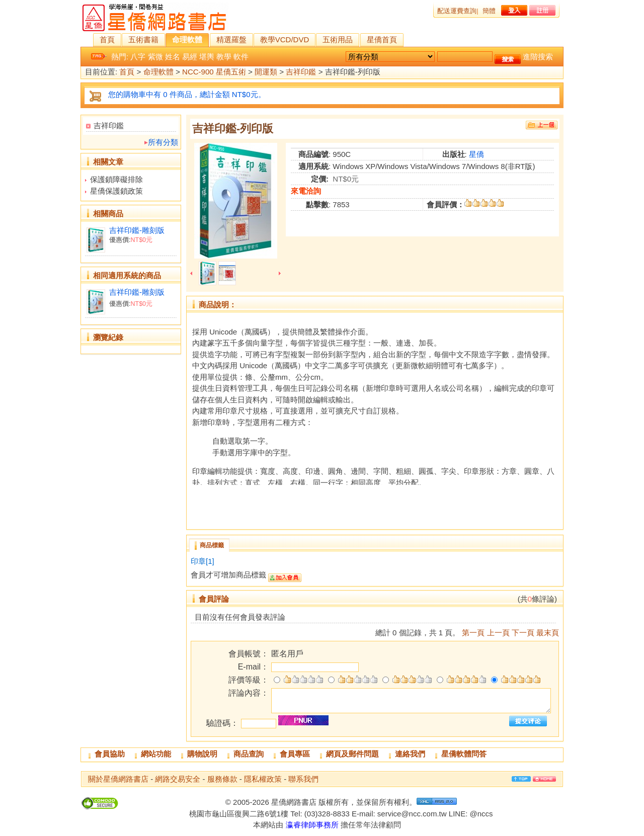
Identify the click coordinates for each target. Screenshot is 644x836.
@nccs (481, 814)
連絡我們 (410, 754)
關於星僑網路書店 (118, 779)
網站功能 (156, 754)
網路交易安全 (178, 779)
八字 (138, 57)
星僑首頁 (382, 39)
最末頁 (548, 633)
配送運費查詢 (457, 11)
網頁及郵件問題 (352, 754)
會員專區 (295, 754)
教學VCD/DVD (285, 39)
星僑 (476, 154)
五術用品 (338, 39)
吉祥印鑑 (301, 72)
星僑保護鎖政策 (116, 191)
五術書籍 (143, 39)
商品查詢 (249, 754)
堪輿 (207, 57)
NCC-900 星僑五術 (214, 72)
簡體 (489, 11)
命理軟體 (187, 39)
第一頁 (473, 633)
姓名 (173, 57)
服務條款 (222, 779)
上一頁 (498, 633)
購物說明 (202, 754)
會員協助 (110, 754)
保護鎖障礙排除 (116, 179)
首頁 (107, 39)
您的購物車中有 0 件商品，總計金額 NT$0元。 (187, 94)
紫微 (155, 57)
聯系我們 (303, 779)
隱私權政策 (263, 779)
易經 (190, 57)
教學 (224, 57)
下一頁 (523, 633)
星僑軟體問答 (464, 754)
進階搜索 (538, 57)
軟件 (241, 57)
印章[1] (203, 561)
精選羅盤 (231, 39)
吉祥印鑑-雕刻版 (137, 230)
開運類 (266, 72)
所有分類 (163, 142)
